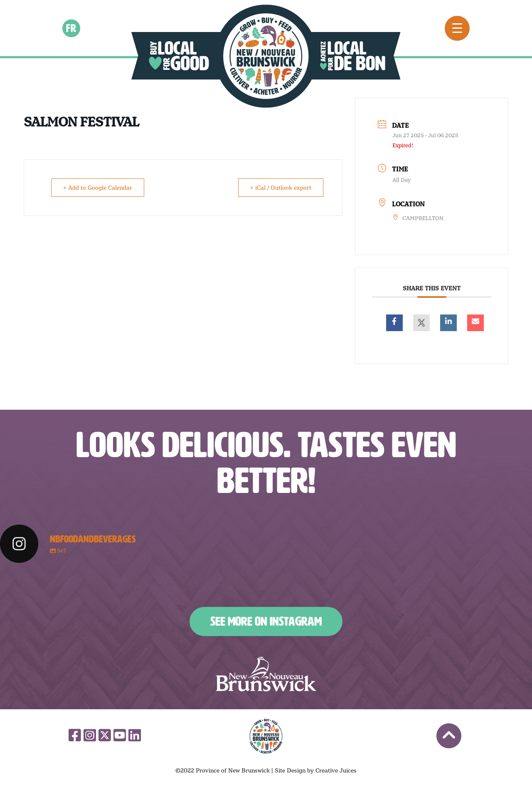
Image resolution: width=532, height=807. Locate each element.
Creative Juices (336, 770)
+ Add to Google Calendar (98, 188)
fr (71, 28)
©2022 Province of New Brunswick (223, 770)
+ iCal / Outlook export (281, 188)
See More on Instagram (266, 621)
